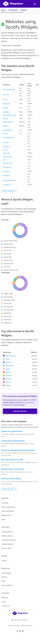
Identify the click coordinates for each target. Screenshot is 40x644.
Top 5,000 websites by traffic (12, 459)
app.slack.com (7, 156)
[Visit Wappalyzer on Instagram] (17, 631)
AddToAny (9, 362)
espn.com (6, 94)
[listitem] (20, 503)
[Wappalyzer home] (13, 4)
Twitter (8, 359)
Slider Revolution (11, 356)
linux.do (5, 118)
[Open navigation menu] (35, 4)
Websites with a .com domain (13, 469)
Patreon (8, 385)
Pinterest (8, 382)
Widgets (24, 10)
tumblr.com (7, 171)
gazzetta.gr (7, 175)
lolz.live (5, 133)
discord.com (7, 185)
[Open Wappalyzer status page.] (20, 620)
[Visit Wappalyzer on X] (20, 631)
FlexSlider (8, 379)
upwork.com (7, 146)
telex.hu (5, 108)
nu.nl (4, 160)
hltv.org (5, 99)
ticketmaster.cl (8, 130)
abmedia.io (6, 112)
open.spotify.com (8, 137)
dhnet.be (6, 126)
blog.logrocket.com (9, 89)
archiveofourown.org (10, 115)
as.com (5, 150)
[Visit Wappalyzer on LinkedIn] (23, 631)
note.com (6, 142)
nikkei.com (6, 153)
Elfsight (8, 369)
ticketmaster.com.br (9, 180)
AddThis (8, 372)
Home (3, 10)
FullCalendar (9, 365)
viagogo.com (7, 167)
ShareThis (8, 375)
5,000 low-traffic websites (11, 478)
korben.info (7, 103)
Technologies (13, 10)
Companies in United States (12, 431)
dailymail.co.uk (8, 163)
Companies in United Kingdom (13, 441)
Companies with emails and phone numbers (18, 450)
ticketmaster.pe (8, 122)
